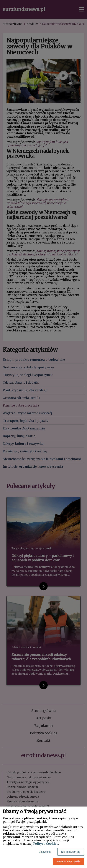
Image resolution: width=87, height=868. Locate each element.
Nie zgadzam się (71, 852)
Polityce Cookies (46, 844)
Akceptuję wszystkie (69, 861)
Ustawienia (45, 852)
